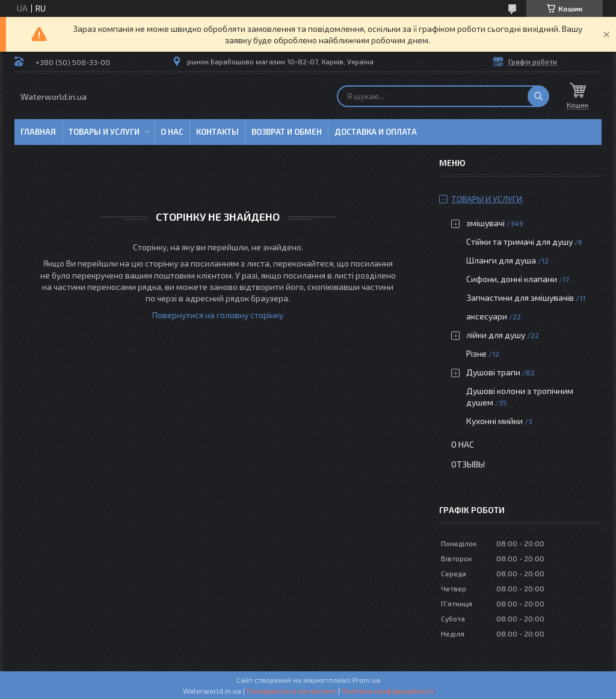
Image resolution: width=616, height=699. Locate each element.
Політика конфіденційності (388, 691)
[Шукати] (538, 96)
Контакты (217, 132)
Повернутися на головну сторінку (218, 315)
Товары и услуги (104, 132)
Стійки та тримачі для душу (519, 242)
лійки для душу (496, 335)
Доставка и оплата (376, 132)
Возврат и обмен (287, 132)
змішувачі (485, 223)
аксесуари (487, 316)
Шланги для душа (501, 260)
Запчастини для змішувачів (520, 297)
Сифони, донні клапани (512, 279)
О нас (172, 132)
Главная (38, 132)
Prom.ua (366, 680)
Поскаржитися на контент (291, 691)
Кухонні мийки (494, 421)
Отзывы (468, 464)
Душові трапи (493, 372)
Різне (476, 353)
